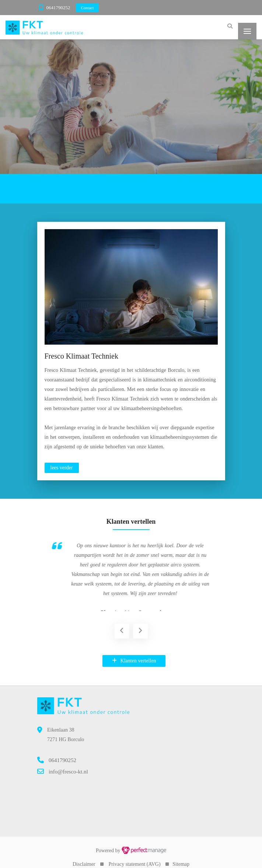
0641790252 (58, 8)
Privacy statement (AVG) (134, 858)
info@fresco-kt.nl (68, 765)
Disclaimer (84, 858)
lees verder (62, 468)
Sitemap (181, 858)
